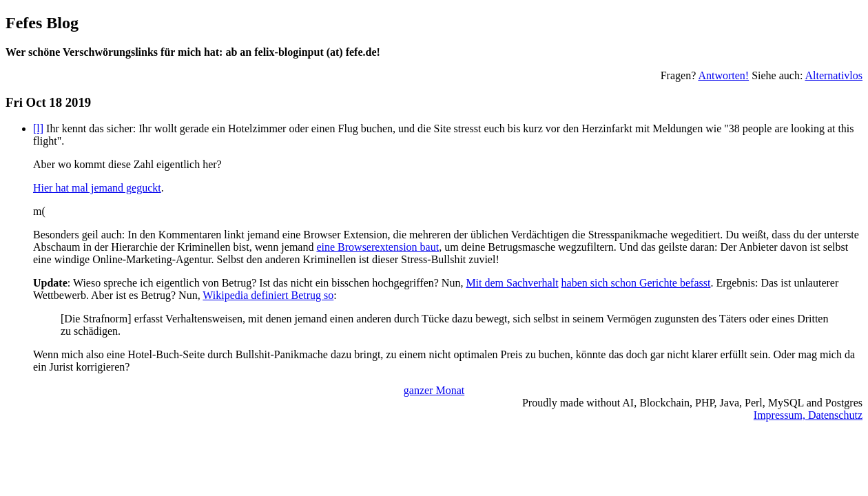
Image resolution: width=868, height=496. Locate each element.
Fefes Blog (42, 23)
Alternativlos (834, 75)
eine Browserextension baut (378, 247)
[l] (38, 128)
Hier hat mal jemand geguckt (97, 188)
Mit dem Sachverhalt (512, 283)
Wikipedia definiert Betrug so (268, 295)
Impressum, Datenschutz (808, 415)
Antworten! (723, 75)
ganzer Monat (434, 390)
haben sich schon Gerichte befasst (636, 283)
